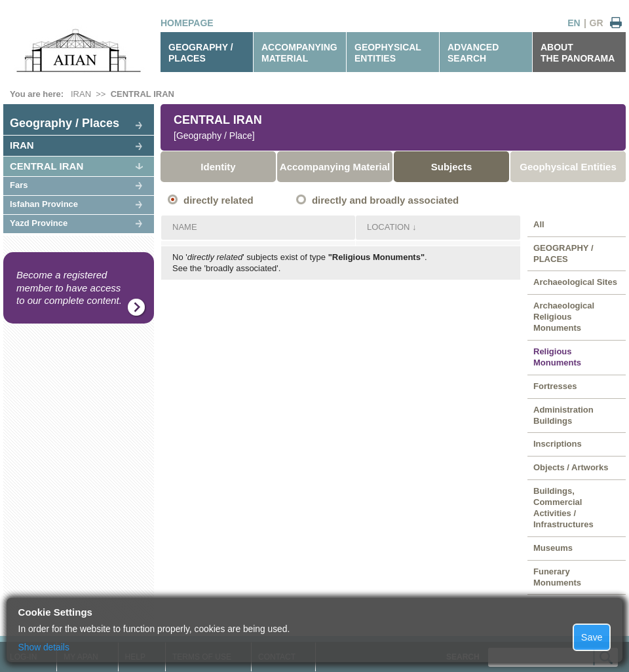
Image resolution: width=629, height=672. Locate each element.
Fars (19, 185)
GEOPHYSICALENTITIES (388, 53)
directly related (219, 200)
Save (592, 637)
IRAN (81, 94)
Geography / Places (65, 123)
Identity (218, 167)
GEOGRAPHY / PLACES (201, 53)
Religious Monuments (557, 357)
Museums (553, 548)
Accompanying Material (335, 167)
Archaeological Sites (575, 282)
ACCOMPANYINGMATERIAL (299, 53)
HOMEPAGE (187, 23)
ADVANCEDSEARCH (473, 53)
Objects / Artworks (571, 467)
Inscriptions (558, 444)
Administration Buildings (563, 415)
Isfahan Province (44, 204)
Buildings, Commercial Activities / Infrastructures (563, 508)
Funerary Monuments (557, 577)
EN (574, 23)
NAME (185, 227)
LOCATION (389, 227)
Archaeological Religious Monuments (564, 317)
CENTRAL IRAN (143, 94)
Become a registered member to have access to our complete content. (69, 288)
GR (597, 23)
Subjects (452, 167)
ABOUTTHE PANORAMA (578, 53)
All (539, 224)
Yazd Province (39, 223)
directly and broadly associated (385, 200)
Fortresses (555, 386)
